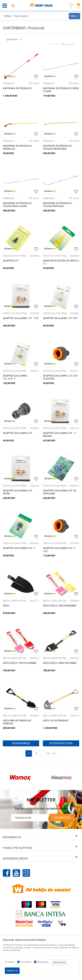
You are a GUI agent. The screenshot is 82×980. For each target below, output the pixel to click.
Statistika (26, 962)
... (42, 753)
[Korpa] (78, 10)
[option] (20, 778)
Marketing (43, 962)
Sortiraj (7, 16)
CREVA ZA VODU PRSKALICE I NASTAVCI (16, 256)
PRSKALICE (9, 83)
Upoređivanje (21, 743)
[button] (13, 6)
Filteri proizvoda (61, 743)
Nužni (11, 962)
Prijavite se (62, 818)
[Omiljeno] (70, 10)
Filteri (74, 16)
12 (48, 753)
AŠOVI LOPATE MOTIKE (15, 601)
